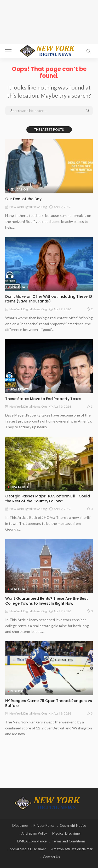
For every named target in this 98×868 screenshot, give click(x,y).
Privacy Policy (44, 825)
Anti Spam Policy (34, 833)
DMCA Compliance (32, 841)
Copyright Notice (73, 825)
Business (17, 691)
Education (19, 189)
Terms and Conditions (69, 841)
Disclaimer (20, 825)
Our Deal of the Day (23, 199)
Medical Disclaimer (67, 833)
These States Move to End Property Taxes (43, 399)
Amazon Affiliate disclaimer (72, 849)
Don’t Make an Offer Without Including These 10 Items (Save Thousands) (49, 299)
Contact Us (51, 857)
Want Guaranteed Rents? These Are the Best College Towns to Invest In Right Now (47, 601)
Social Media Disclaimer (28, 849)
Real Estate (19, 287)
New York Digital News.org (28, 207)
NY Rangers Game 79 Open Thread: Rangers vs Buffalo (48, 703)
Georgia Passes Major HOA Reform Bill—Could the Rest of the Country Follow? (47, 499)
